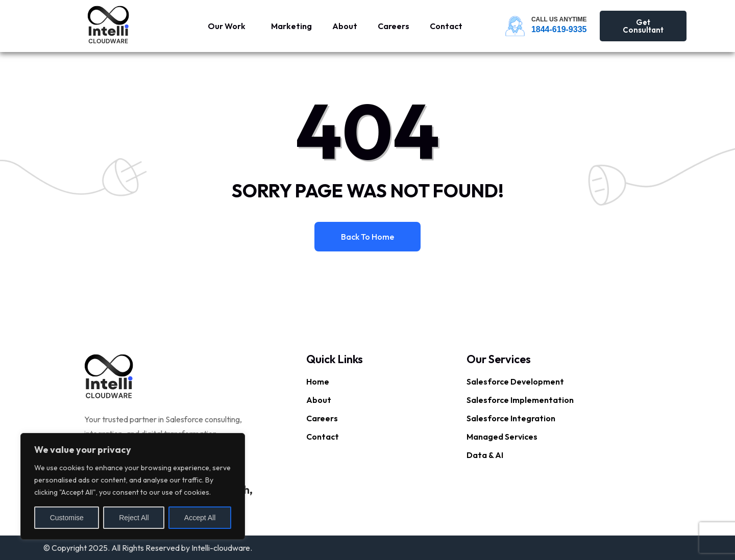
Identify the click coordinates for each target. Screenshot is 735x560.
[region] (133, 486)
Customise (67, 518)
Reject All (134, 518)
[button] (229, 26)
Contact (446, 26)
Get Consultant (643, 26)
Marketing (291, 26)
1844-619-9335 (559, 29)
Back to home (367, 237)
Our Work (227, 26)
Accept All (200, 518)
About (345, 26)
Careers (394, 26)
